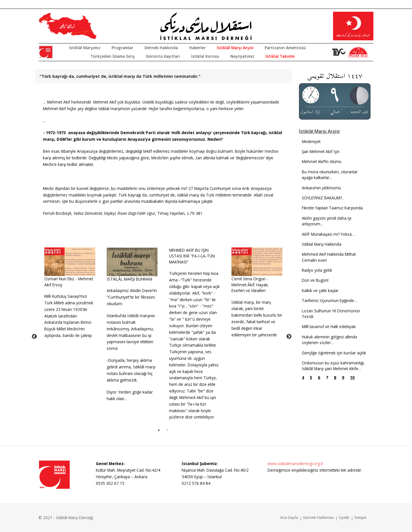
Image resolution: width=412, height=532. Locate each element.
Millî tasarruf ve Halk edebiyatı (329, 326)
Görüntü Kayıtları (163, 56)
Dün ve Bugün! (315, 280)
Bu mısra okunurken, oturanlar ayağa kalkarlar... (330, 175)
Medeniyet (311, 141)
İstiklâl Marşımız (85, 48)
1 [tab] (159, 430)
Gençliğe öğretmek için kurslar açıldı (334, 353)
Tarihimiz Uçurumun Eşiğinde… (329, 300)
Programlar (122, 48)
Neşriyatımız (242, 56)
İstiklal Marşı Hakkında (322, 244)
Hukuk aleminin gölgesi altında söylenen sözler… (329, 340)
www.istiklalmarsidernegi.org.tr (295, 463)
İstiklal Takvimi (280, 56)
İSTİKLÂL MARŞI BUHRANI (129, 279)
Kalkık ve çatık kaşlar (320, 290)
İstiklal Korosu (205, 56)
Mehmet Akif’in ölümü (322, 161)
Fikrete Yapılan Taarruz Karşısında (332, 208)
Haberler (197, 48)
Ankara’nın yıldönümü (321, 188)
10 (352, 377)
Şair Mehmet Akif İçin (321, 151)
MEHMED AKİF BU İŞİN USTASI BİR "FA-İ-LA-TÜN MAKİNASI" (192, 256)
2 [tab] (167, 430)
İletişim (360, 517)
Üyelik (344, 517)
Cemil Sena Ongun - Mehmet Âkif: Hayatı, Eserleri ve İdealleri (250, 285)
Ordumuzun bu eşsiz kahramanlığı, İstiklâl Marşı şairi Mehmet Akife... (333, 366)
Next (289, 337)
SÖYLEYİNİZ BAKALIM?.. (323, 198)
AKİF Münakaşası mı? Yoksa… (328, 234)
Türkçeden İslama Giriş (113, 56)
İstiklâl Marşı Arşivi (235, 48)
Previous (34, 337)
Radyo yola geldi (317, 270)
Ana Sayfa (289, 517)
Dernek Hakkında (161, 48)
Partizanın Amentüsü (285, 48)
